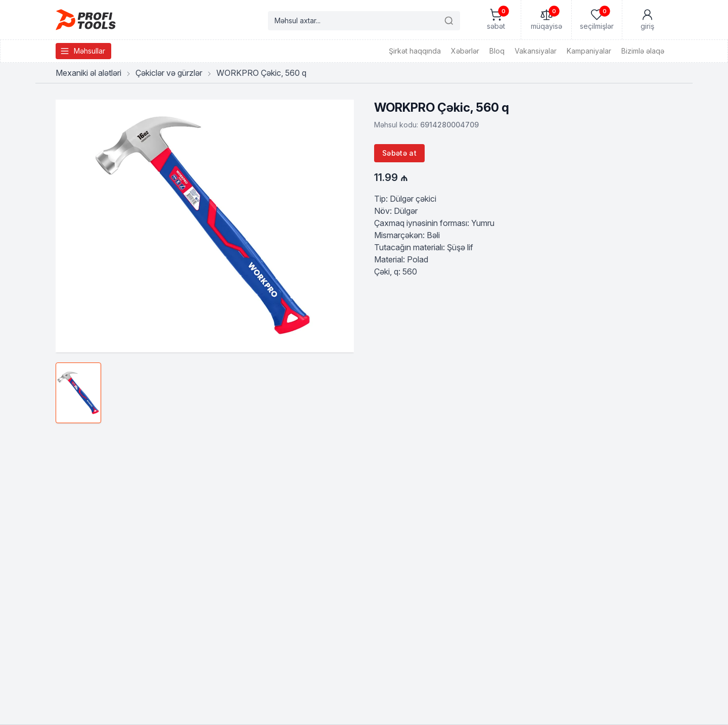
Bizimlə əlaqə (643, 51)
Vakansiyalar (536, 51)
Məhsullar (82, 51)
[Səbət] (495, 20)
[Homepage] (86, 20)
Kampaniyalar (589, 51)
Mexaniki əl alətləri (88, 73)
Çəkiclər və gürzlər (169, 73)
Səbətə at (399, 153)
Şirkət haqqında (415, 51)
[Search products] (364, 21)
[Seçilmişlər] (597, 20)
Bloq (497, 51)
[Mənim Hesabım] (647, 20)
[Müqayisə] (546, 20)
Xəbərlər (465, 51)
